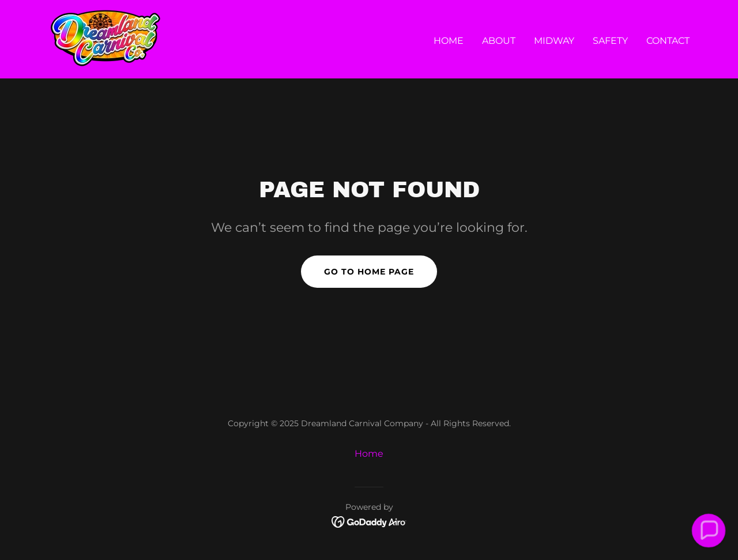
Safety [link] (610, 41)
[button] (708, 530)
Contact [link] (668, 41)
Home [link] (449, 41)
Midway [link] (554, 41)
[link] (106, 38)
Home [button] (369, 454)
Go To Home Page (369, 272)
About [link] (499, 41)
